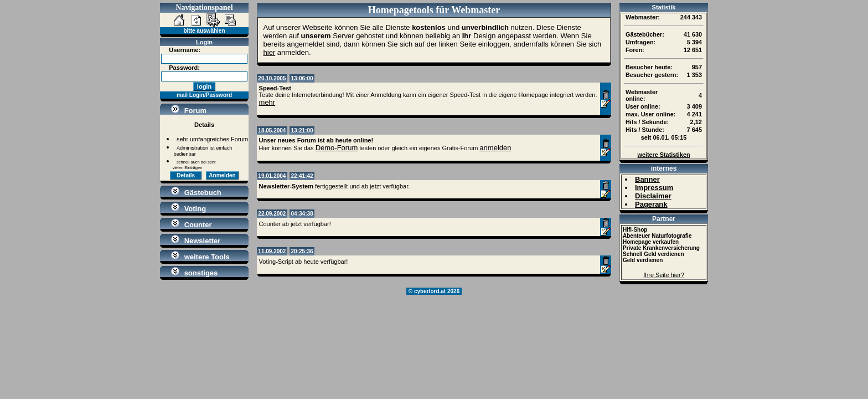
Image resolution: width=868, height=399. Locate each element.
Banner (647, 179)
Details (186, 175)
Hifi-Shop (635, 230)
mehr (267, 102)
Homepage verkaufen (651, 242)
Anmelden (222, 175)
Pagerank (651, 204)
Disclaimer (653, 196)
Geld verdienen (643, 260)
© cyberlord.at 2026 (434, 291)
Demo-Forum (337, 148)
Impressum (654, 188)
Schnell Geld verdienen (653, 254)
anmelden (495, 148)
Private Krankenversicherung (661, 248)
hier (270, 52)
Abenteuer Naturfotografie (657, 236)
